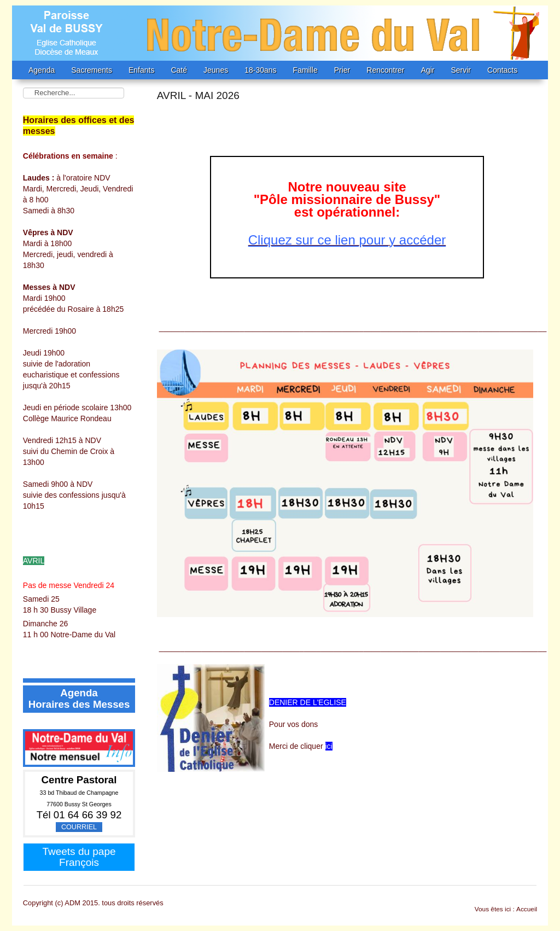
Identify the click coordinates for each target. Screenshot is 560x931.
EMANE (280, 33)
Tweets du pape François (79, 857)
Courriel (79, 827)
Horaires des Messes (79, 704)
